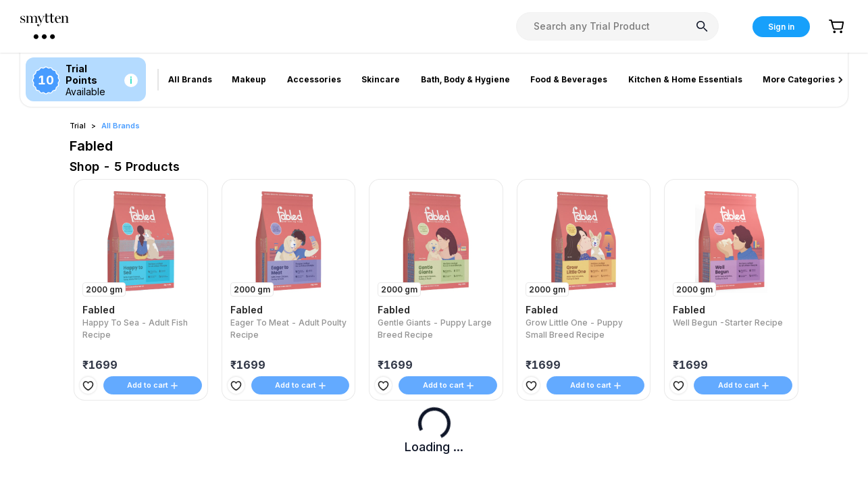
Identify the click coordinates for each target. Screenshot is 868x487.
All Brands (121, 126)
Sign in (781, 27)
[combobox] (617, 26)
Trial (78, 126)
